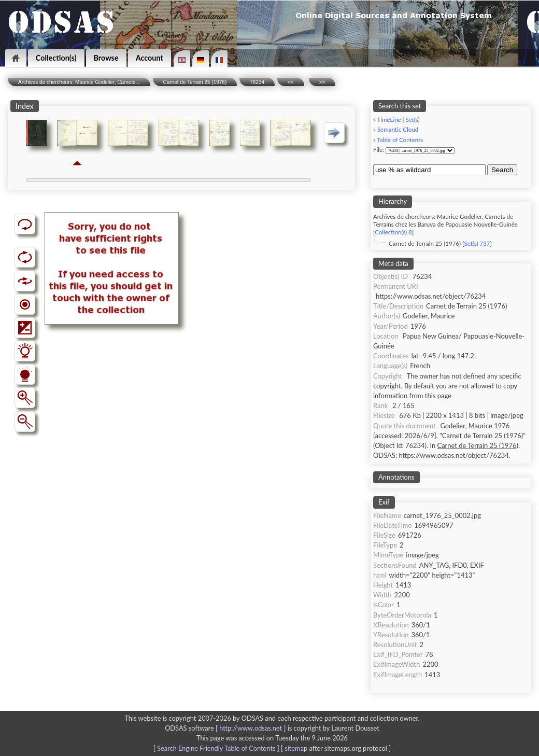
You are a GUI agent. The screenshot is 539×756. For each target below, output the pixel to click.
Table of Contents (400, 140)
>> (322, 82)
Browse (106, 58)
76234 (257, 82)
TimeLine (389, 120)
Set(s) (412, 120)
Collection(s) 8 (393, 232)
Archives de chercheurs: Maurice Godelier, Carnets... (79, 82)
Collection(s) (56, 58)
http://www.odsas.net (251, 728)
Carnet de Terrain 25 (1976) (195, 82)
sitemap (296, 748)
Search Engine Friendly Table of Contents (216, 748)
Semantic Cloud (398, 129)
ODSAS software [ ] (226, 728)
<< (291, 82)
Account (150, 58)
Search (502, 170)
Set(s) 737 (477, 243)
